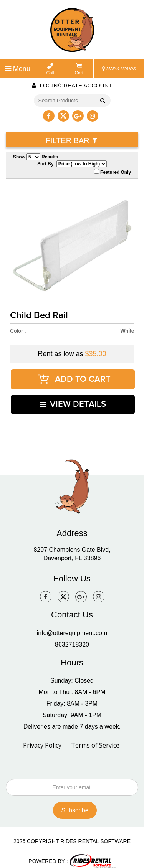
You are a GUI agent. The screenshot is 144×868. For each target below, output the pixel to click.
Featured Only (113, 172)
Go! (101, 101)
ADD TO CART (74, 377)
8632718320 (72, 636)
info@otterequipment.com (72, 624)
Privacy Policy (42, 736)
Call (50, 69)
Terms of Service (95, 736)
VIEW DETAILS (73, 398)
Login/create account (72, 85)
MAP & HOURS (119, 69)
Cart (79, 69)
